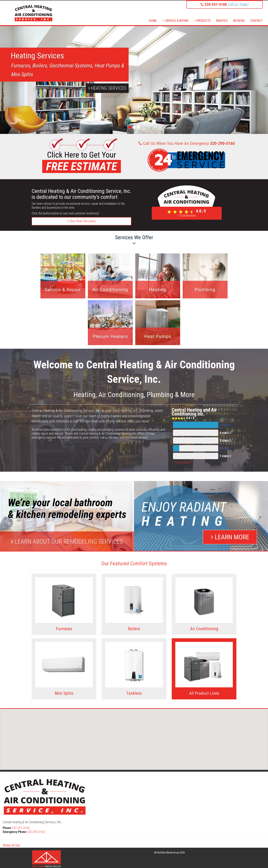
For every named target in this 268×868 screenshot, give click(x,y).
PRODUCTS (202, 21)
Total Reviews (187, 216)
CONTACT (256, 21)
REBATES (222, 21)
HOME (153, 21)
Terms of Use (11, 845)
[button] (135, 737)
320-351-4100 (21, 828)
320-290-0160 (36, 832)
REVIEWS (239, 21)
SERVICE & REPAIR (175, 21)
